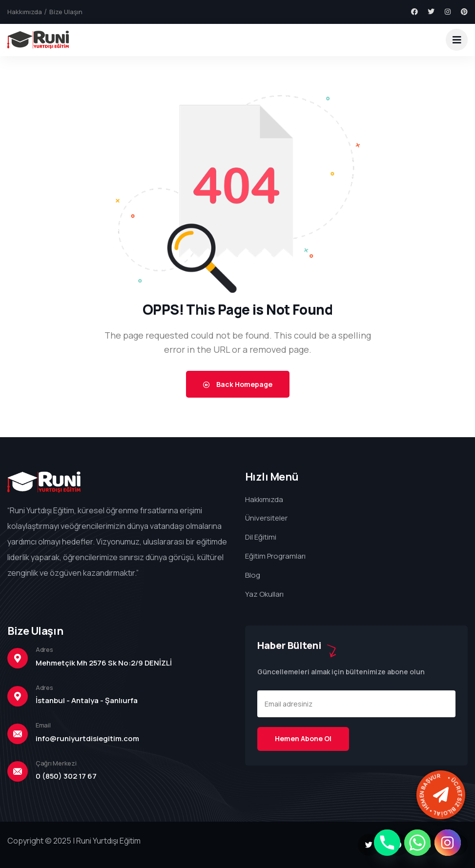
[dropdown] (457, 40)
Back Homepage (238, 384)
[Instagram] (448, 843)
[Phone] (387, 843)
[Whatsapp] (417, 843)
